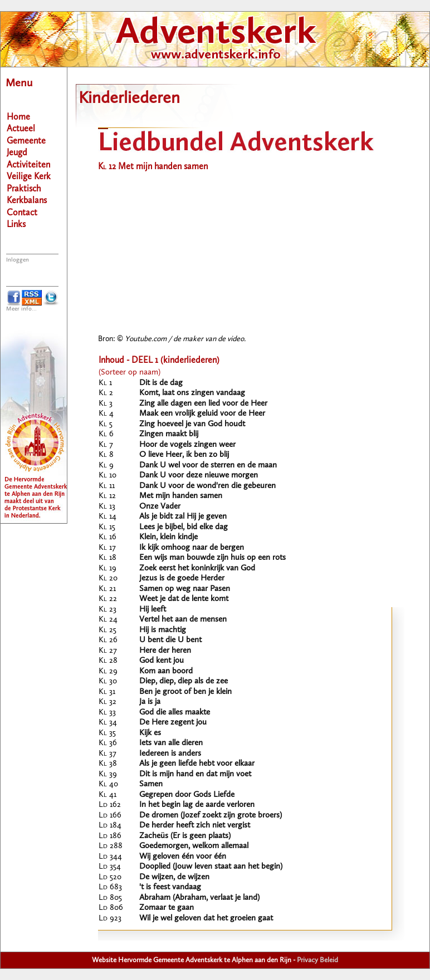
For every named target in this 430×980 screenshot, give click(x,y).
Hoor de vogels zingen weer (187, 445)
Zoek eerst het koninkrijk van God (197, 568)
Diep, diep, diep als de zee (184, 681)
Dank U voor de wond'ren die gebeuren (207, 486)
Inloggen (18, 260)
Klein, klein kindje (168, 537)
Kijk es (150, 733)
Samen (151, 784)
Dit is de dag (161, 383)
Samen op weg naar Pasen (185, 589)
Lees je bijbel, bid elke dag (184, 527)
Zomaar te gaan (167, 908)
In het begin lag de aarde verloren (197, 805)
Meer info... (21, 309)
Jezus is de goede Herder (182, 578)
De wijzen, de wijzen (174, 877)
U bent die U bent (170, 640)
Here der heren (165, 651)
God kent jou (162, 661)
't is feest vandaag (170, 887)
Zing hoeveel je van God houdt (192, 424)
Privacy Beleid (317, 960)
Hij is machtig (163, 630)
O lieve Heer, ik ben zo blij (184, 455)
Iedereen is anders (170, 754)
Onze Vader (160, 507)
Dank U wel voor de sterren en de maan (208, 466)
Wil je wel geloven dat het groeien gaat (206, 919)
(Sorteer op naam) (130, 373)
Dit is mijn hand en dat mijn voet (195, 774)
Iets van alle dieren (171, 743)
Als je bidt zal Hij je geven (183, 517)
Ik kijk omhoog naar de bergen (192, 548)
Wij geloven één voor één (183, 857)
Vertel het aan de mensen (183, 620)
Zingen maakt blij (169, 434)
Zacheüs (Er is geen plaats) (185, 836)
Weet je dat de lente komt (184, 599)
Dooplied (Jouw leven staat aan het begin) (211, 867)
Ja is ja (150, 702)
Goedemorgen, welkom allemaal (194, 846)
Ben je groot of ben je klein (185, 692)
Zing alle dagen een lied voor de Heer (203, 404)
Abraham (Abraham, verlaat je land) (199, 898)
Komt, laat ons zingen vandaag (192, 393)
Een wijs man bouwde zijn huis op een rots (212, 558)
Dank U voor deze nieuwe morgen (199, 476)
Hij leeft (153, 610)
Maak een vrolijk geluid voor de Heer (202, 414)
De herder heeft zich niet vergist (195, 826)
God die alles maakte (175, 713)
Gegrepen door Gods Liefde (187, 795)
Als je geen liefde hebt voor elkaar (197, 764)
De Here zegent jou (173, 723)
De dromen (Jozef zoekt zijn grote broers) (211, 816)
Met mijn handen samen (181, 496)
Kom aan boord (166, 671)
